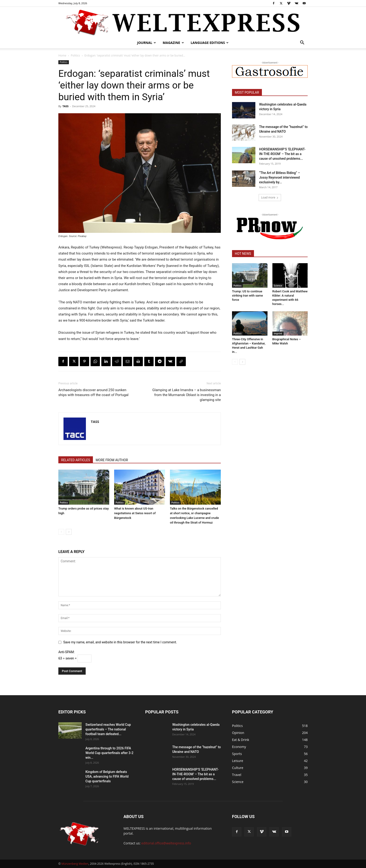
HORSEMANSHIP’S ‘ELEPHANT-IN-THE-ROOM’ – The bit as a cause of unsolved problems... (282, 154)
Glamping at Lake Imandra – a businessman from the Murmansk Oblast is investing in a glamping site (187, 395)
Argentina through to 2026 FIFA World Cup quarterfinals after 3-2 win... (109, 753)
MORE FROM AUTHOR (112, 460)
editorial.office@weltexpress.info (166, 843)
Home (62, 55)
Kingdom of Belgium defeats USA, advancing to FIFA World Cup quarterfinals (107, 776)
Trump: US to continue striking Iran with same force (247, 296)
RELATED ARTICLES (76, 460)
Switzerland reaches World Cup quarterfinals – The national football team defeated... (108, 729)
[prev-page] (61, 532)
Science (278, 286)
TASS (65, 106)
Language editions (210, 43)
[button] (302, 43)
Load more (270, 197)
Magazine (173, 43)
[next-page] (69, 532)
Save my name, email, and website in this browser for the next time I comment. (120, 642)
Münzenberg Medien (75, 864)
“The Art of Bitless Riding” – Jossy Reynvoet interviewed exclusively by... (280, 177)
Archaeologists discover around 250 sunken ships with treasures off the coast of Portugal (93, 392)
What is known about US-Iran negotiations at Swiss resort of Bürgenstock (135, 513)
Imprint (278, 333)
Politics (75, 55)
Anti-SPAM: (67, 652)
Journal (147, 43)
